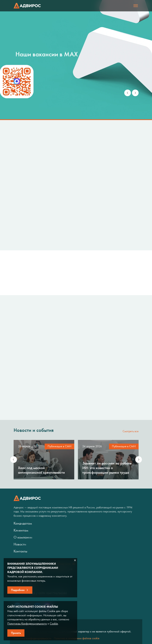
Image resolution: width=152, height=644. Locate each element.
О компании (23, 537)
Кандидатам (23, 523)
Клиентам (21, 530)
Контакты (20, 551)
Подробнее (18, 590)
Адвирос (27, 6)
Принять (16, 633)
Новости (20, 544)
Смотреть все (131, 431)
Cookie (54, 624)
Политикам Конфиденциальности (27, 624)
